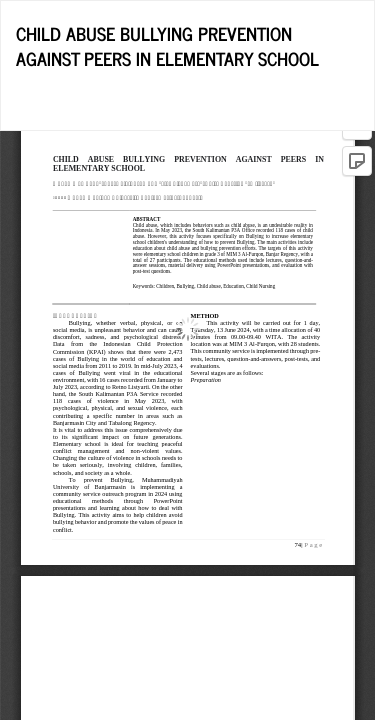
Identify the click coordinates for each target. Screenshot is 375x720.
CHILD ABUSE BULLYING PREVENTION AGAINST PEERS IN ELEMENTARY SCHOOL (167, 46)
